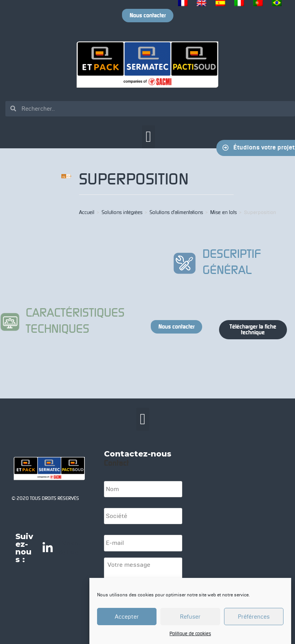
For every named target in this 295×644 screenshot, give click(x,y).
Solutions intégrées (122, 212)
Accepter (127, 617)
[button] (149, 137)
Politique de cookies (190, 634)
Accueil (87, 212)
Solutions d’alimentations (176, 212)
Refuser (190, 617)
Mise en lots (223, 212)
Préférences (254, 617)
